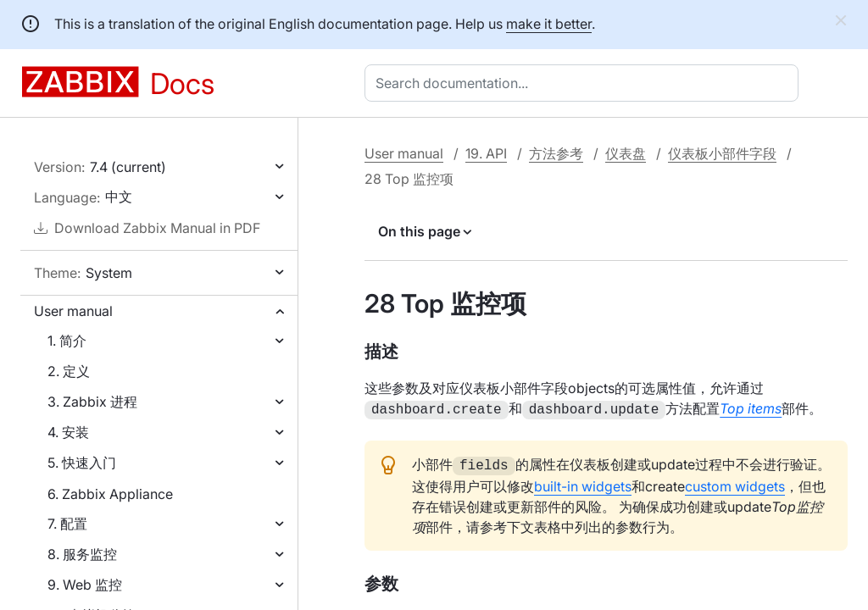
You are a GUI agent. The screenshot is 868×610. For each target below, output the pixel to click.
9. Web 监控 (85, 585)
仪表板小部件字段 (722, 153)
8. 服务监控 (82, 554)
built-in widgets (583, 483)
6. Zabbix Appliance (110, 494)
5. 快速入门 (82, 463)
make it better (549, 24)
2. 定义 (69, 371)
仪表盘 (626, 153)
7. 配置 (67, 524)
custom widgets (735, 483)
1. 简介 (67, 341)
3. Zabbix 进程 (92, 402)
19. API (486, 153)
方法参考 (556, 153)
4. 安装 (68, 432)
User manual (73, 311)
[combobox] (585, 83)
